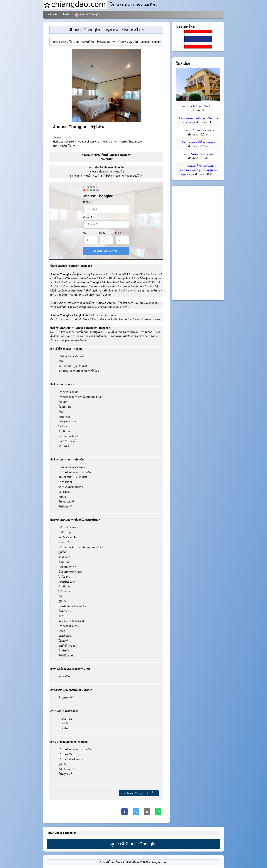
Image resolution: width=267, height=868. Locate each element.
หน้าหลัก (52, 14)
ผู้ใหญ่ (102, 233)
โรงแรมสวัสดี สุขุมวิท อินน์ (197, 107)
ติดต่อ (66, 14)
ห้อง (85, 233)
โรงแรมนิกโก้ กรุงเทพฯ (197, 131)
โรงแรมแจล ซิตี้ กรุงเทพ (197, 142)
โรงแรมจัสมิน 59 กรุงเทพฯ (197, 154)
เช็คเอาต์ (88, 217)
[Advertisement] (198, 243)
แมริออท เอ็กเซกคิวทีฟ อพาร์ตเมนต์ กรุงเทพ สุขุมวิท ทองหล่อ (198, 170)
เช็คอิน (87, 202)
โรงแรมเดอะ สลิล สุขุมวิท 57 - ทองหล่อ (198, 120)
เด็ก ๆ (118, 233)
